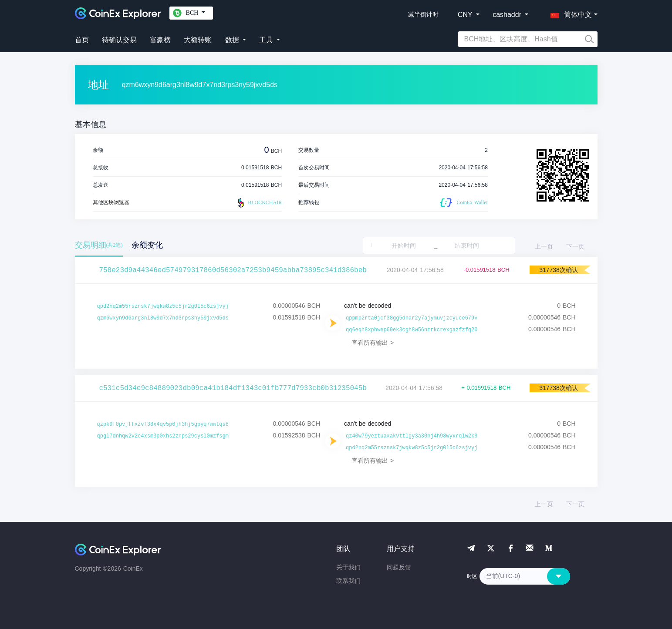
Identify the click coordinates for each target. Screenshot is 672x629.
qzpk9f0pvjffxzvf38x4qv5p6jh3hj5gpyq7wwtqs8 (163, 424)
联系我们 (348, 581)
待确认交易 (119, 40)
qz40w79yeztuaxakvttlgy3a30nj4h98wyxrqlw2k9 (412, 436)
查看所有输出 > (373, 343)
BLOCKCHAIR (259, 203)
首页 (82, 40)
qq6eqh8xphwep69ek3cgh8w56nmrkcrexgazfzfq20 (412, 330)
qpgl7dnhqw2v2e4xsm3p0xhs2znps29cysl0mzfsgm (163, 436)
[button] (569, 13)
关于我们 (348, 567)
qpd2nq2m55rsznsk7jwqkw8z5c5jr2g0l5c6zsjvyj (163, 306)
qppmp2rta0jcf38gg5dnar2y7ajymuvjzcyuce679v (412, 318)
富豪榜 (160, 40)
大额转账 (198, 40)
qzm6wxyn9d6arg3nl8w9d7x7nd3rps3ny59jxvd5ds (163, 318)
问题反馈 (399, 567)
